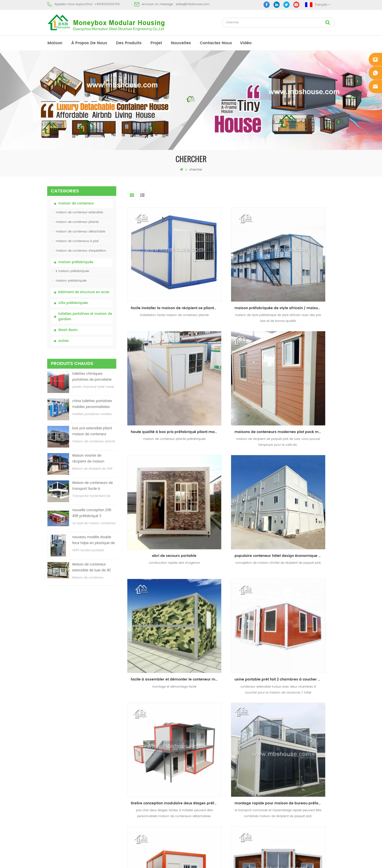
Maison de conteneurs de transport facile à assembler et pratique (93, 486)
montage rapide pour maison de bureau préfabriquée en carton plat (160, 552)
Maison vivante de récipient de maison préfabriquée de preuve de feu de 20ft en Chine (94, 459)
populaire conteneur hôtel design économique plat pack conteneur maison (304, 368)
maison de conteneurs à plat (75, 241)
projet (156, 43)
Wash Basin (68, 330)
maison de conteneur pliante (75, 222)
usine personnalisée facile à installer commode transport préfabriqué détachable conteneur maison (232, 552)
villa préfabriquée (73, 303)
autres (64, 341)
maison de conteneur (76, 204)
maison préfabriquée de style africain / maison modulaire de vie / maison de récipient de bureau (232, 276)
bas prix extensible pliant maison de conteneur (92, 431)
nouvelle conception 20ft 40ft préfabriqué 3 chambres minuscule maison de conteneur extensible (92, 514)
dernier (256, 588)
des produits (129, 43)
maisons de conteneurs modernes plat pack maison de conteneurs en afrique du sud (160, 368)
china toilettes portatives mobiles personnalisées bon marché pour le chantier (92, 404)
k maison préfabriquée (71, 271)
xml (50, 769)
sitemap (53, 760)
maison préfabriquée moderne (211, 725)
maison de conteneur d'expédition (79, 251)
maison (55, 43)
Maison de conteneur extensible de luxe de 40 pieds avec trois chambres (94, 568)
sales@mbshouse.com (193, 4)
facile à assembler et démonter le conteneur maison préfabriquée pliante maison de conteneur (160, 460)
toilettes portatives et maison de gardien (85, 317)
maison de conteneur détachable (79, 232)
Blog (50, 752)
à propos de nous (89, 43)
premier (207, 588)
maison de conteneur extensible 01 (214, 787)
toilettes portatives (201, 716)
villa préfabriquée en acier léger (211, 769)
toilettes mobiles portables (207, 752)
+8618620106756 (107, 4)
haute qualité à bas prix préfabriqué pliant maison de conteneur (304, 276)
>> (241, 588)
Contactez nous (216, 43)
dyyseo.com (267, 860)
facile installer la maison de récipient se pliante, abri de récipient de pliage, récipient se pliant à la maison (160, 276)
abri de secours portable (230, 368)
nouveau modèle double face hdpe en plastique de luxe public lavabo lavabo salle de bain (94, 541)
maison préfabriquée (76, 262)
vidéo (246, 43)
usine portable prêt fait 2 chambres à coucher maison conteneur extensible (232, 460)
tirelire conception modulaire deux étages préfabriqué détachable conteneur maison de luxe (304, 460)
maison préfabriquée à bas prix (211, 743)
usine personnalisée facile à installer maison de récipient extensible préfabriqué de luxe (304, 552)
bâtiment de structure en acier (84, 292)
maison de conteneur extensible (78, 212)
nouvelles (181, 43)
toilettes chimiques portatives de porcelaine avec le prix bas (92, 377)
